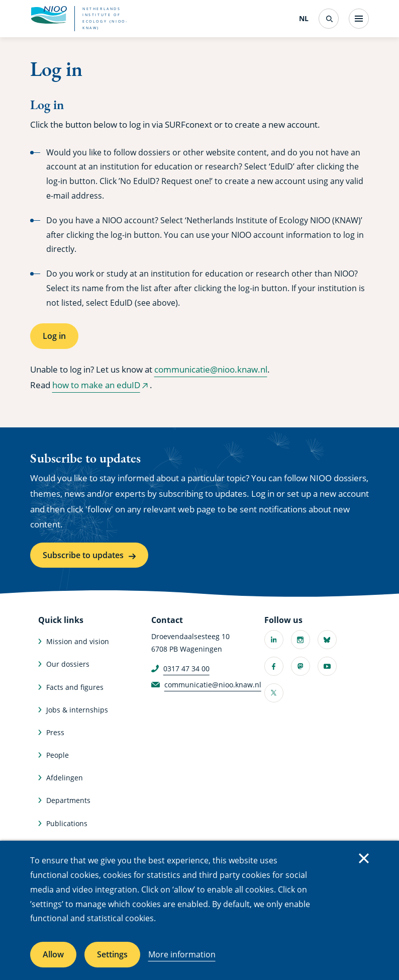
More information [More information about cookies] (182, 954)
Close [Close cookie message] (364, 858)
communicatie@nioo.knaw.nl (211, 369)
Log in (54, 336)
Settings (112, 954)
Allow (53, 954)
